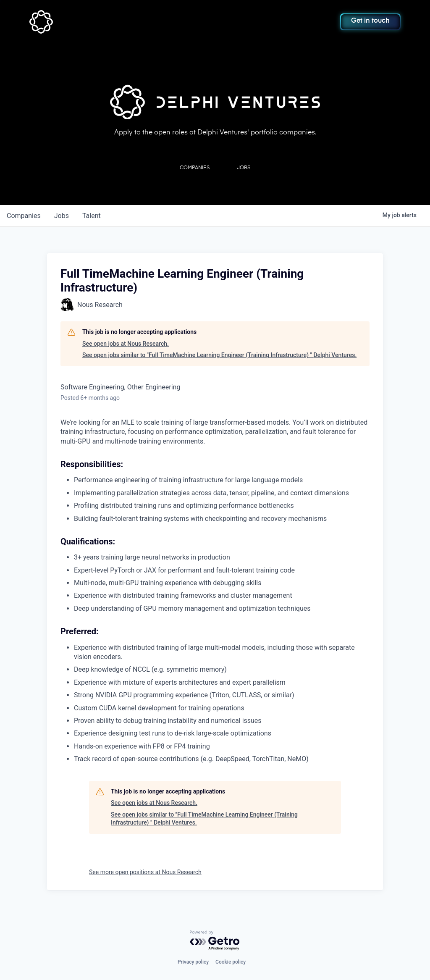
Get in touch (370, 21)
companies (24, 216)
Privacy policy (193, 962)
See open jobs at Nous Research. (126, 344)
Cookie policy (231, 962)
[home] (66, 22)
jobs (62, 216)
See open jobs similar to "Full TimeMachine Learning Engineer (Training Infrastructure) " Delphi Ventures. (219, 355)
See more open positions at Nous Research (145, 872)
